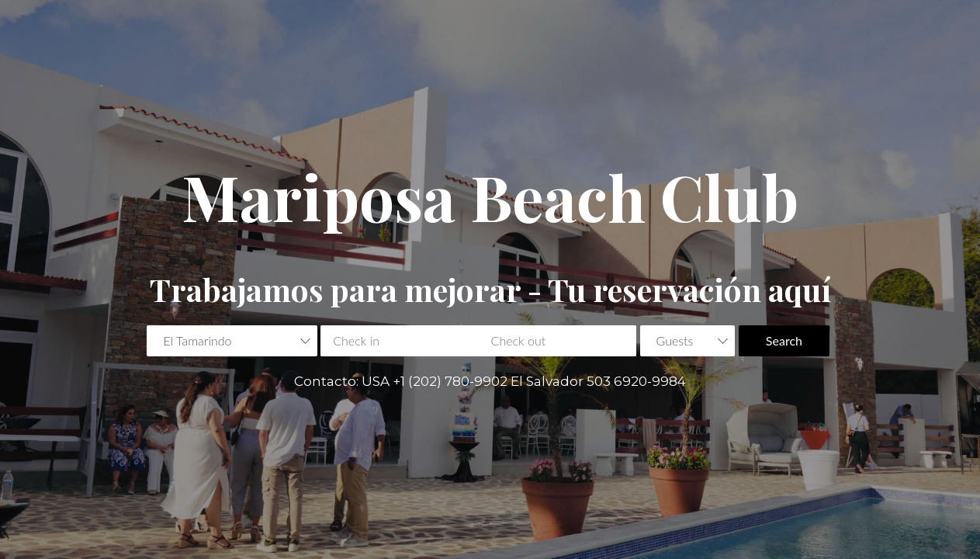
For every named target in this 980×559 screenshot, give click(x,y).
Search (784, 340)
